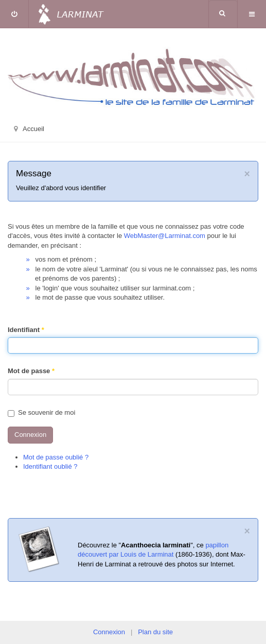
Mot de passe (31, 371)
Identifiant (26, 330)
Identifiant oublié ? (50, 466)
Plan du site (155, 632)
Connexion (30, 435)
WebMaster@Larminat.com (165, 236)
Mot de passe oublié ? (56, 457)
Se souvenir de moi (41, 412)
